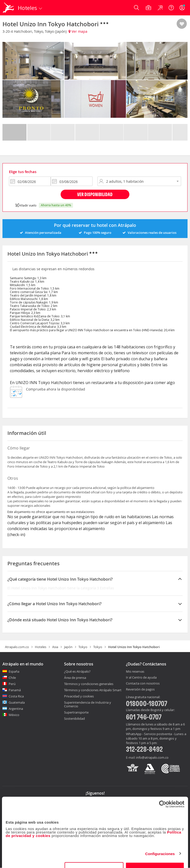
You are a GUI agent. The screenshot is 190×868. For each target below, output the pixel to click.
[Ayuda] (171, 8)
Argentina (16, 709)
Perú (12, 684)
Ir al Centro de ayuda (141, 678)
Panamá (15, 690)
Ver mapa (78, 31)
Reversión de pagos (140, 689)
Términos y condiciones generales (89, 684)
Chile (12, 678)
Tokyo (83, 647)
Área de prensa (75, 678)
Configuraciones (160, 841)
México (14, 715)
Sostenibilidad (74, 718)
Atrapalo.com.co (17, 647)
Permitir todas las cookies (155, 857)
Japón (68, 647)
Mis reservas (135, 672)
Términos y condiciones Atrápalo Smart (93, 690)
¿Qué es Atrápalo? (77, 671)
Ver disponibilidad (95, 194)
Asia (55, 647)
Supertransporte (76, 712)
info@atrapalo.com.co (152, 757)
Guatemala (17, 702)
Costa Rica (16, 696)
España (14, 671)
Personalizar (94, 857)
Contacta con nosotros (143, 684)
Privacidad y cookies (79, 696)
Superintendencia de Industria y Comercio (88, 704)
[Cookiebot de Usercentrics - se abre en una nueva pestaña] (163, 792)
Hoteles (41, 647)
